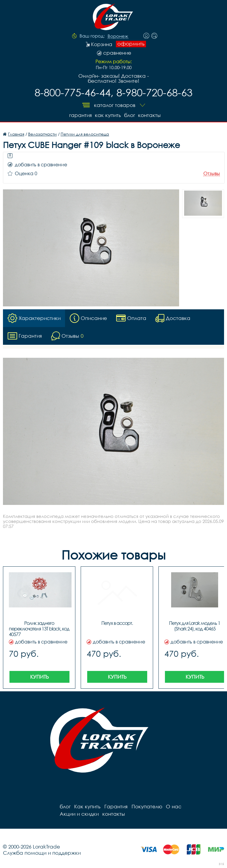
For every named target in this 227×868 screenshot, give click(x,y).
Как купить (107, 115)
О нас (173, 806)
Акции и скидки (204, 806)
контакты (150, 115)
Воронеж (118, 36)
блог (129, 115)
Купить (39, 676)
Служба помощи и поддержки (42, 852)
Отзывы (212, 173)
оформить (131, 44)
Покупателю (146, 806)
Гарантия (79, 115)
